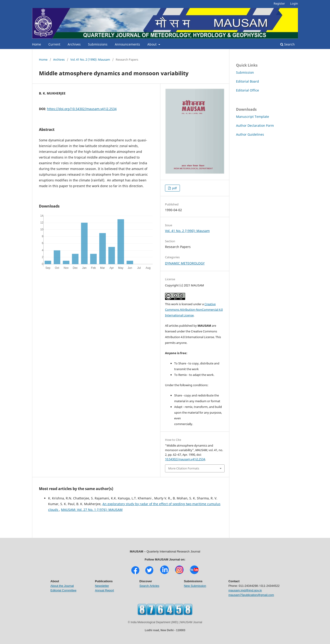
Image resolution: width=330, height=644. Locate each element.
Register (279, 3)
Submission (245, 72)
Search (287, 44)
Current (54, 44)
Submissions (98, 44)
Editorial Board (247, 81)
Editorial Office (247, 90)
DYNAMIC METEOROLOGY (185, 263)
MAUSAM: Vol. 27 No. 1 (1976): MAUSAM (92, 510)
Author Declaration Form (255, 125)
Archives (74, 44)
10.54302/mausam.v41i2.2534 (185, 459)
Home (37, 44)
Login (294, 3)
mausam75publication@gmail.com (251, 595)
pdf (174, 188)
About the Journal (62, 586)
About (152, 44)
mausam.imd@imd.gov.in (245, 590)
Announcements (127, 44)
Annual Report (104, 590)
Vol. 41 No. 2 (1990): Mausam (90, 59)
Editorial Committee (63, 590)
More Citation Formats (184, 468)
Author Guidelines (250, 134)
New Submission (195, 586)
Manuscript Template (253, 117)
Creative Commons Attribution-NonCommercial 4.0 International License (194, 310)
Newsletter (102, 586)
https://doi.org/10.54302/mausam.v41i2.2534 (82, 109)
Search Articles (149, 586)
